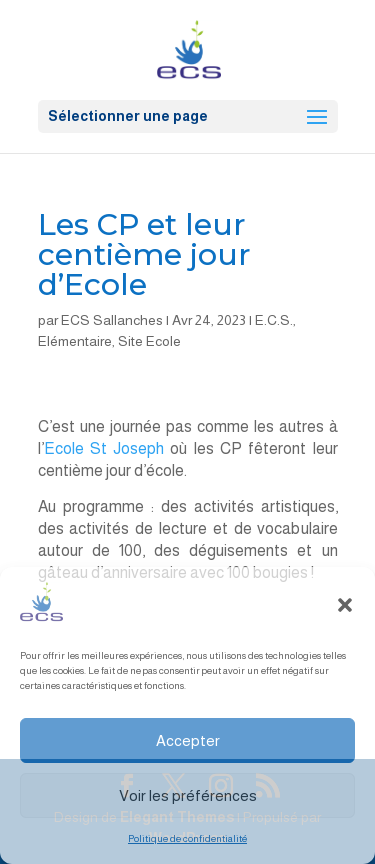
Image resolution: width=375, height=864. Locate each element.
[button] (345, 605)
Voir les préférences (188, 795)
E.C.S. (274, 320)
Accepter (188, 740)
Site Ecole (149, 341)
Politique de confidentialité (187, 838)
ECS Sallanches (112, 320)
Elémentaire (75, 341)
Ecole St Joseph (104, 448)
